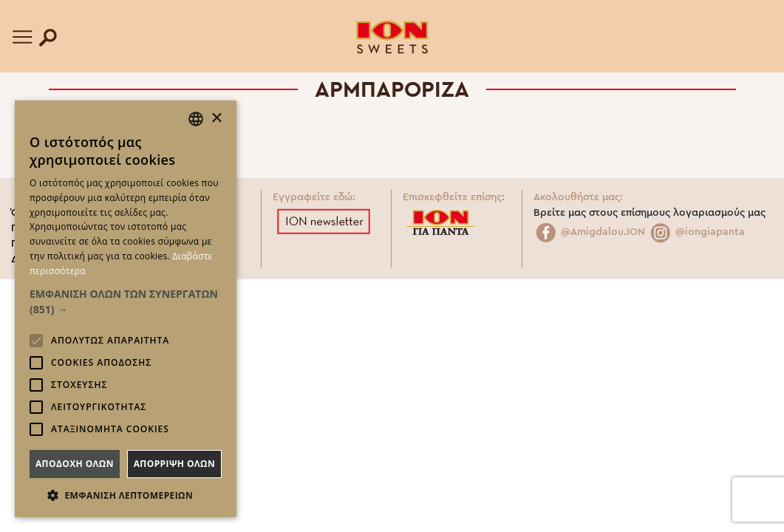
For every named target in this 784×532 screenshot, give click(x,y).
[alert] (126, 309)
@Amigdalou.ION (589, 232)
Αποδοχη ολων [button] (75, 464)
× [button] (216, 119)
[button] (126, 301)
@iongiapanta (696, 232)
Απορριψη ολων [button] (174, 464)
